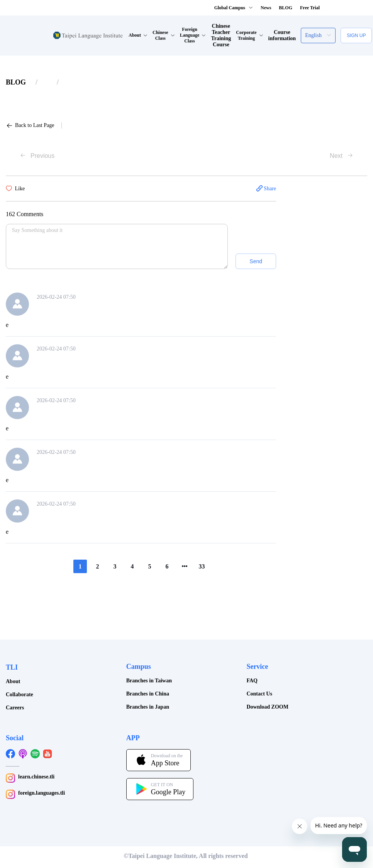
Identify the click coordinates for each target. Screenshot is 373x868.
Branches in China (148, 694)
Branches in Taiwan (149, 681)
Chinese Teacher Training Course (221, 35)
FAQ (252, 681)
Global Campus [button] (234, 8)
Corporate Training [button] (249, 35)
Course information (282, 35)
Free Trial (310, 8)
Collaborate (19, 695)
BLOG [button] (286, 8)
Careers (15, 708)
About (13, 681)
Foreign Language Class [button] (193, 35)
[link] (16, 82)
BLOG (16, 82)
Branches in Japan (148, 707)
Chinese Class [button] (164, 35)
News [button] (266, 8)
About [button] (138, 35)
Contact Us (259, 694)
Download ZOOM (267, 707)
